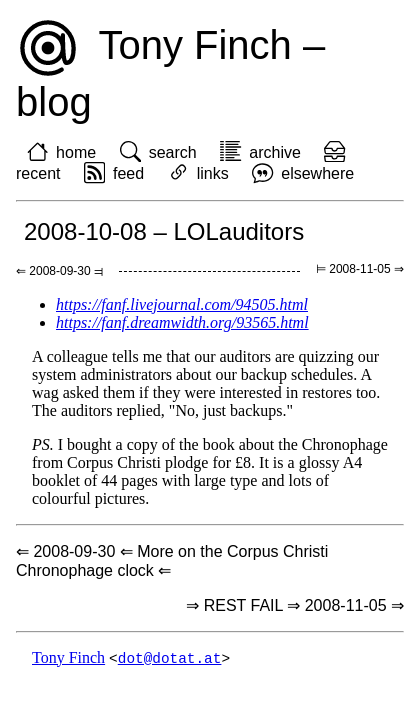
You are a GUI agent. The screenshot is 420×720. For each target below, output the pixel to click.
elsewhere (317, 173)
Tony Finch (68, 658)
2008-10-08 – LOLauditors (164, 231)
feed (128, 173)
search (173, 152)
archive (275, 152)
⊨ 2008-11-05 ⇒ (360, 269)
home (76, 152)
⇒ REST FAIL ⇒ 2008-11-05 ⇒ (295, 605)
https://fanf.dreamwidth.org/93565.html (182, 322)
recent (38, 173)
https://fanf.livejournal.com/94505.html (182, 304)
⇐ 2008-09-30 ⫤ (59, 271)
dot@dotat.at (170, 658)
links (213, 173)
